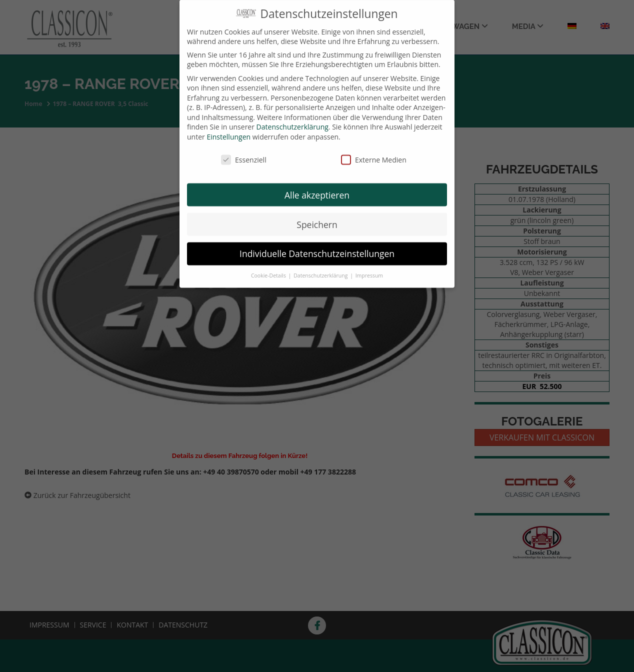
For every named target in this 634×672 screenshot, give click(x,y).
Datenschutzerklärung (292, 120)
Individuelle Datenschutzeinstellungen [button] (317, 246)
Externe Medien (374, 153)
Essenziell (244, 153)
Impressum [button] (369, 268)
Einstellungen (228, 130)
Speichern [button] (317, 217)
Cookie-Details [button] (269, 268)
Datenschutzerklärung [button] (321, 268)
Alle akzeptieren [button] (317, 187)
